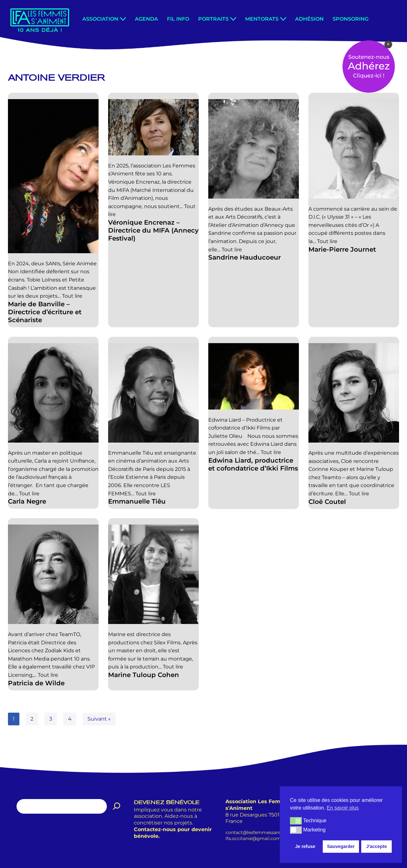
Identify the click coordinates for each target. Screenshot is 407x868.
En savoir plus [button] (343, 808)
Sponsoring (351, 19)
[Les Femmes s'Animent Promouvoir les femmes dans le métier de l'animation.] (40, 20)
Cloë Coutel (327, 501)
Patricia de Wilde (36, 683)
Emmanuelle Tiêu (137, 501)
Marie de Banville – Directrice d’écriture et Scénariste (45, 312)
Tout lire (72, 296)
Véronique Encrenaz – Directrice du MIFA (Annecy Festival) (153, 230)
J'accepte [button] (377, 846)
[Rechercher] (117, 806)
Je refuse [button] (305, 846)
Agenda (146, 19)
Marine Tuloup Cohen (144, 675)
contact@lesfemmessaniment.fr (261, 832)
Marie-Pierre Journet (342, 249)
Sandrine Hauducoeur (245, 257)
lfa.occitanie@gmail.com (253, 838)
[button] (123, 19)
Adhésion (309, 19)
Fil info (178, 19)
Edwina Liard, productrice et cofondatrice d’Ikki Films (253, 464)
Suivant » (99, 719)
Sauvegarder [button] (341, 846)
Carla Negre (27, 501)
